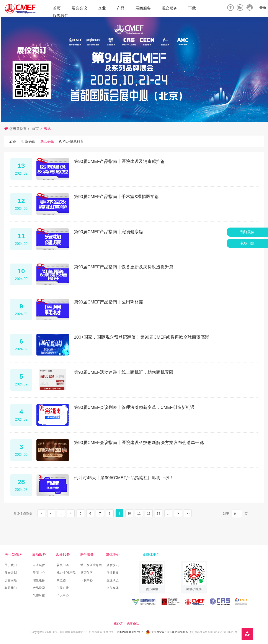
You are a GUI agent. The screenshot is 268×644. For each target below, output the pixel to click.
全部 (12, 141)
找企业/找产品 (66, 573)
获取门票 (63, 565)
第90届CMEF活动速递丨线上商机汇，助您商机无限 (124, 372)
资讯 (47, 129)
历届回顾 (11, 580)
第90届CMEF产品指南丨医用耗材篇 (109, 302)
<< (41, 513)
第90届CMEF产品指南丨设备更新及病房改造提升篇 (124, 267)
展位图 (61, 580)
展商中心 (39, 573)
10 (129, 513)
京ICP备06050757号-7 (130, 632)
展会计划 (11, 573)
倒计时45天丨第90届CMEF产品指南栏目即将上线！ (124, 478)
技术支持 (148, 623)
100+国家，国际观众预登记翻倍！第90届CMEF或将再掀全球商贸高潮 (142, 337)
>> (188, 513)
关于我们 (11, 565)
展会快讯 (113, 565)
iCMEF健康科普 (71, 141)
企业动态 (113, 580)
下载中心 (87, 580)
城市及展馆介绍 (91, 565)
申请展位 (39, 565)
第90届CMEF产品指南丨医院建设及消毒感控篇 (119, 161)
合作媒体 (113, 588)
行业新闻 (113, 573)
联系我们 (11, 588)
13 (159, 513)
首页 (35, 129)
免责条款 (133, 623)
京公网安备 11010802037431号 (170, 632)
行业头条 (28, 141)
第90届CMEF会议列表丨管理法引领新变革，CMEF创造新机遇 (134, 407)
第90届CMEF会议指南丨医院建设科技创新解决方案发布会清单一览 (139, 442)
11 (139, 513)
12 (149, 513)
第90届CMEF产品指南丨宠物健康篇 (109, 232)
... (61, 513)
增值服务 (39, 580)
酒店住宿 (87, 573)
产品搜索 (39, 588)
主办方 (119, 623)
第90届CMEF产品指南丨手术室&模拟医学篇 (116, 197)
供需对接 (39, 595)
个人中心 (63, 595)
